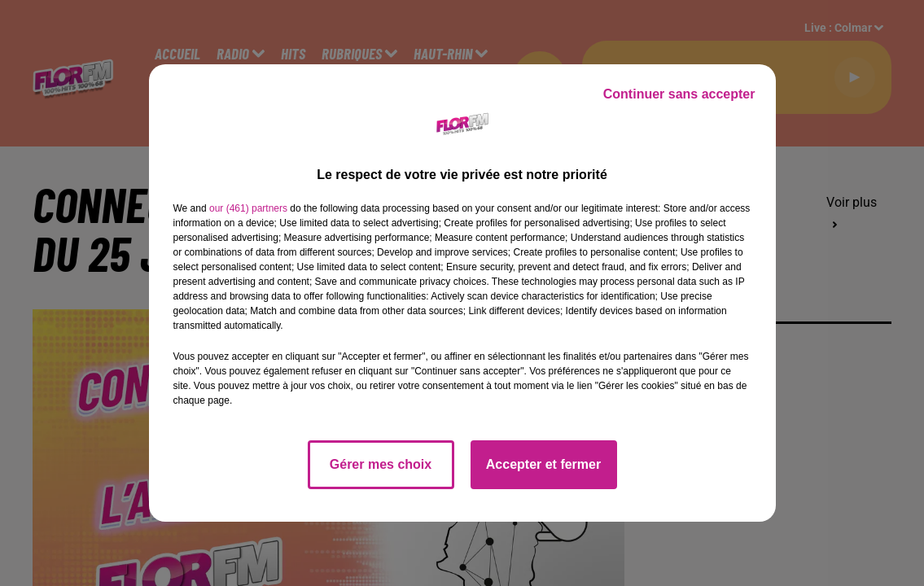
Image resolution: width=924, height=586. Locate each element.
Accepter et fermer (543, 464)
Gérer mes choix (381, 464)
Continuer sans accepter (679, 94)
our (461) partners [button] (248, 208)
